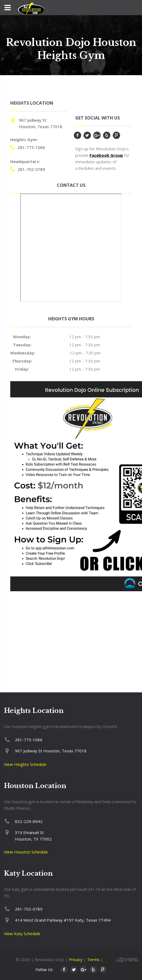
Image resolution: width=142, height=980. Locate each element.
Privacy (76, 959)
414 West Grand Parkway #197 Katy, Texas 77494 (63, 920)
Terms (93, 959)
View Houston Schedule (26, 852)
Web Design (120, 959)
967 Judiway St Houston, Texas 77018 (51, 751)
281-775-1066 (31, 147)
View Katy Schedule (22, 934)
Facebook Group (106, 155)
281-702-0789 (31, 169)
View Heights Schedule (25, 764)
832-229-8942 (29, 821)
